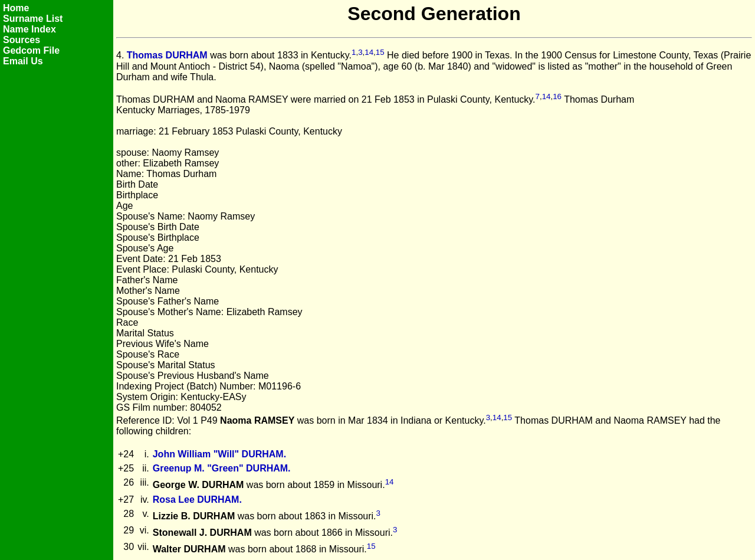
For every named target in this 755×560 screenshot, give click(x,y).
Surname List (33, 19)
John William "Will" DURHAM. (219, 454)
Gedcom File (31, 50)
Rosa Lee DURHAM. (197, 500)
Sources (22, 40)
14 (369, 52)
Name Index (29, 29)
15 (380, 52)
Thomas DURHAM (167, 56)
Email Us (23, 61)
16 (557, 96)
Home (16, 8)
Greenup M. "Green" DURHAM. (222, 468)
